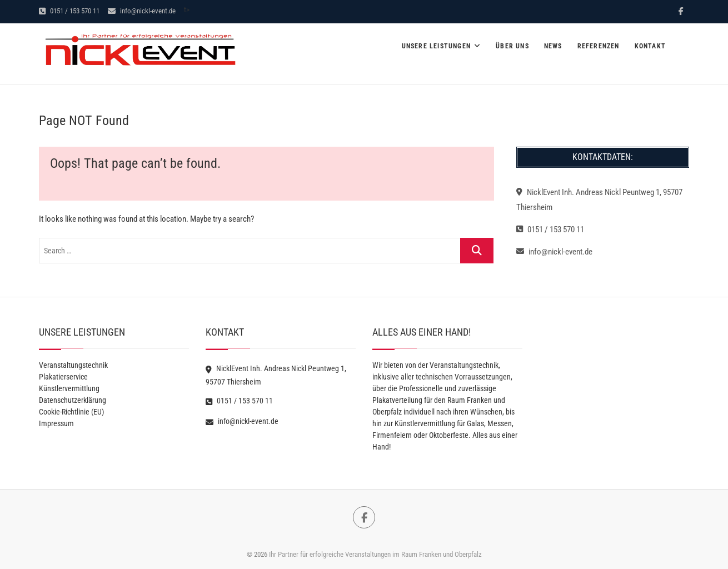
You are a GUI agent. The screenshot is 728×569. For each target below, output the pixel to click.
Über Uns (512, 46)
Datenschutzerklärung (73, 400)
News (553, 46)
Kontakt (650, 46)
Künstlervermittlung (69, 388)
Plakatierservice (63, 377)
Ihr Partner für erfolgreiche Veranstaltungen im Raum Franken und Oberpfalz (375, 554)
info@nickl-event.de (142, 11)
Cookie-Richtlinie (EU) (71, 412)
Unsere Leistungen (436, 46)
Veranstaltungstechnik (73, 365)
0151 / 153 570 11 (69, 11)
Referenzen (599, 46)
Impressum (56, 423)
